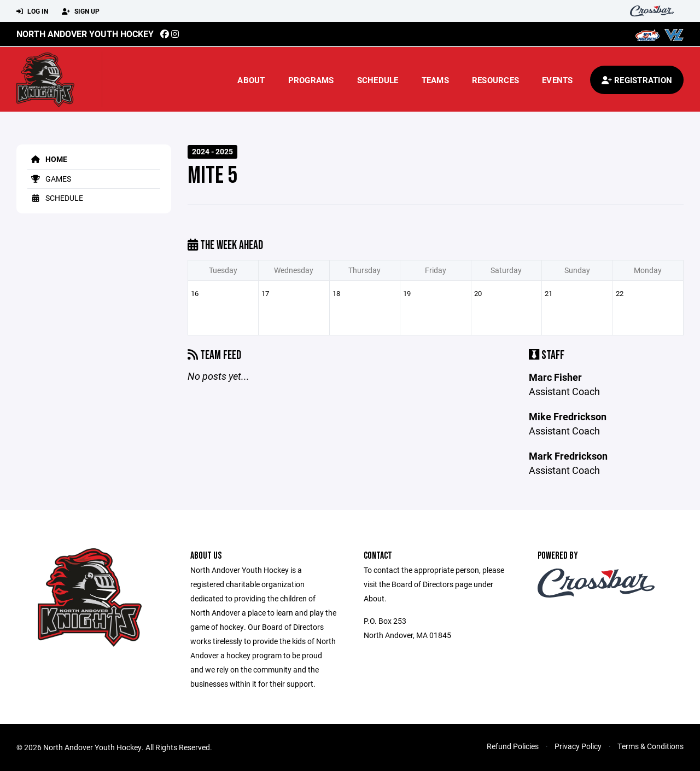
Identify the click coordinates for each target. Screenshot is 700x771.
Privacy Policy (578, 746)
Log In (32, 11)
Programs (311, 80)
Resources (495, 80)
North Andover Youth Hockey (85, 34)
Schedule (378, 80)
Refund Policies (513, 746)
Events (558, 80)
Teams (435, 80)
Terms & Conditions (651, 746)
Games (49, 179)
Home (47, 159)
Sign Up (81, 11)
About (251, 80)
